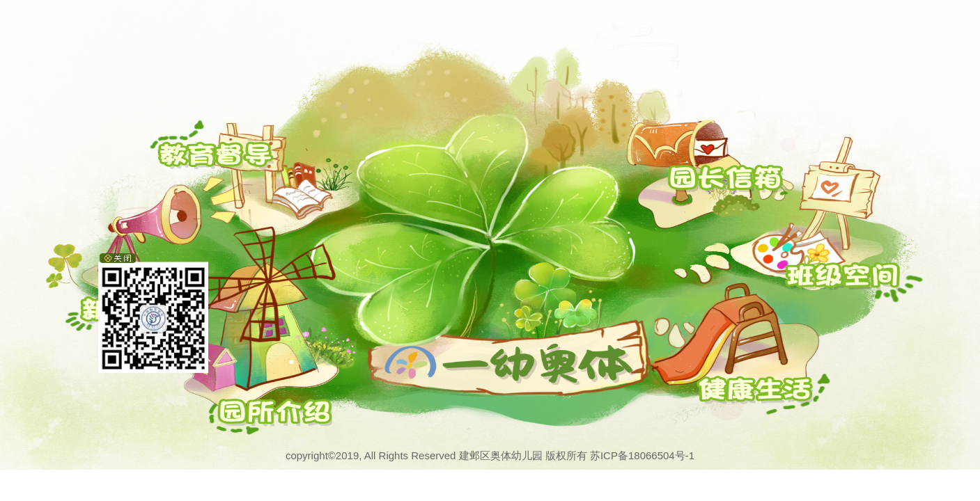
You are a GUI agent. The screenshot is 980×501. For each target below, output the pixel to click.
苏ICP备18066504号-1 (642, 455)
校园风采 (755, 390)
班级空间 (843, 278)
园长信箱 (725, 180)
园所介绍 (251, 414)
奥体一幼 (403, 350)
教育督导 (192, 150)
